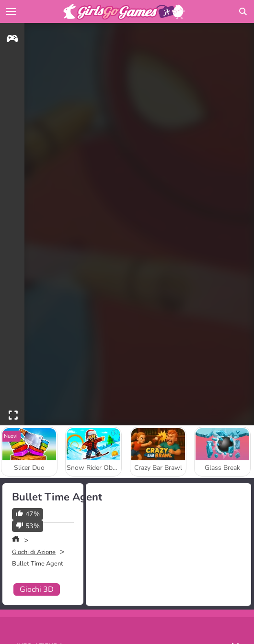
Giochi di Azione (34, 552)
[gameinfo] (12, 40)
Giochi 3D (37, 589)
